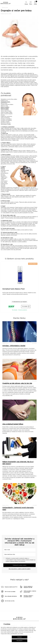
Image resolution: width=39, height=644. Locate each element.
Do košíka (25, 307)
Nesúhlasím (19, 641)
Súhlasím (19, 637)
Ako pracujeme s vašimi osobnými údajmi (19, 569)
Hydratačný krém (6, 102)
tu (33, 631)
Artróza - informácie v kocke (14, 346)
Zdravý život (5, 8)
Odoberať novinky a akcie (19, 565)
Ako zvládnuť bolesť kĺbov (13, 424)
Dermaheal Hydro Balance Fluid (13, 289)
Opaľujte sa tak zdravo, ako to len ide (17, 383)
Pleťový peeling (5, 107)
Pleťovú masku (5, 109)
